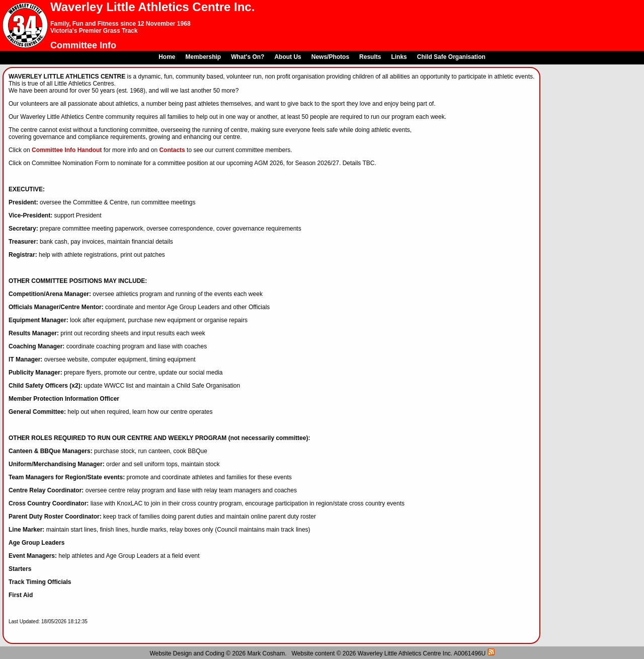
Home (167, 57)
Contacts (172, 150)
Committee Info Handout (67, 150)
